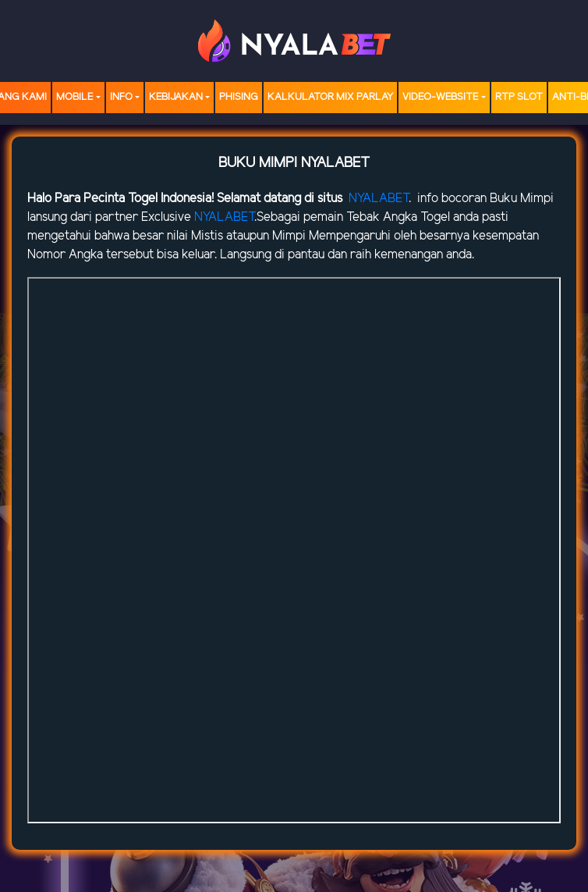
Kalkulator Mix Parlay (330, 97)
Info (121, 97)
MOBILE (74, 97)
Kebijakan (176, 97)
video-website (440, 97)
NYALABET (379, 199)
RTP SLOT (519, 97)
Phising (239, 97)
